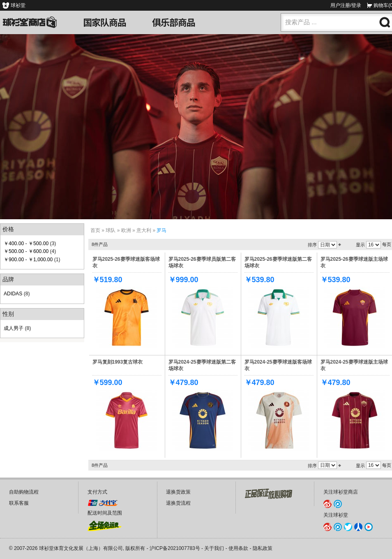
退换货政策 (178, 492)
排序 (312, 245)
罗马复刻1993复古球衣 (118, 362)
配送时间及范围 (105, 513)
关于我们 (214, 548)
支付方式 (97, 492)
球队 (111, 230)
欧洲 (126, 230)
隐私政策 (263, 548)
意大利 (144, 230)
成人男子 (14, 328)
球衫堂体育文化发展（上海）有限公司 (81, 548)
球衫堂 (18, 5)
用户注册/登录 (346, 5)
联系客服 (19, 503)
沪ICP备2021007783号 (175, 548)
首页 (95, 230)
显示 (360, 245)
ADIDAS (13, 294)
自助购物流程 (24, 492)
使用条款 (238, 548)
